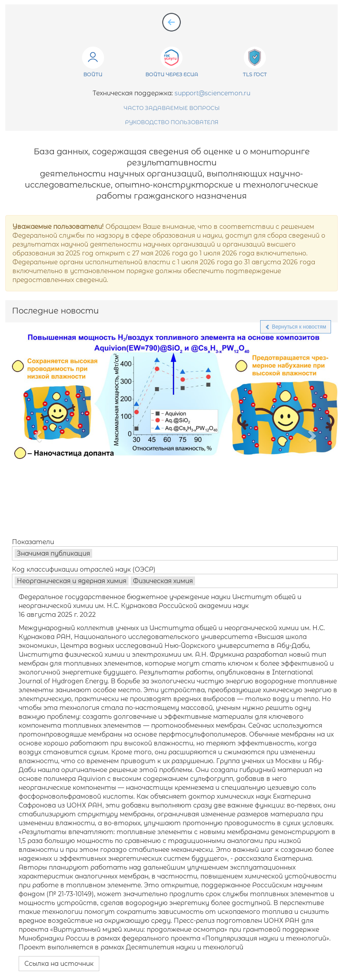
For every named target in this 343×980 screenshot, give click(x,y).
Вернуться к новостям (296, 327)
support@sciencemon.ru (212, 93)
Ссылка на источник (59, 964)
